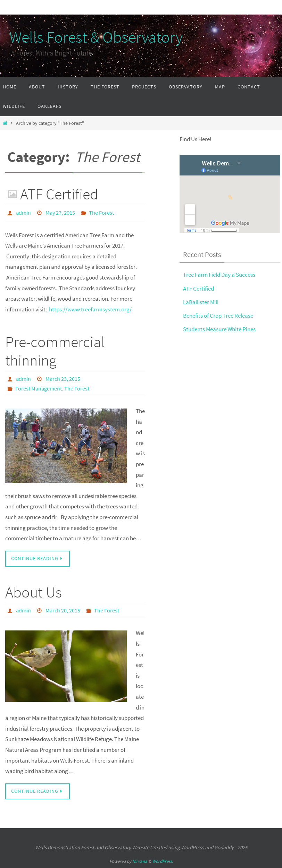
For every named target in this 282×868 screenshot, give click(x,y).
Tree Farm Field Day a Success (219, 275)
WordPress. (163, 861)
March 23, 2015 (63, 379)
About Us (34, 592)
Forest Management (39, 388)
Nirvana (140, 861)
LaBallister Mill (201, 302)
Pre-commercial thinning (55, 351)
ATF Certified (59, 194)
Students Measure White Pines (219, 329)
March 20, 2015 (63, 610)
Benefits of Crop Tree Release (218, 316)
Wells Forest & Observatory (91, 37)
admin (23, 213)
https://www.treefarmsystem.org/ (90, 309)
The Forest (101, 213)
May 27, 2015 (60, 213)
